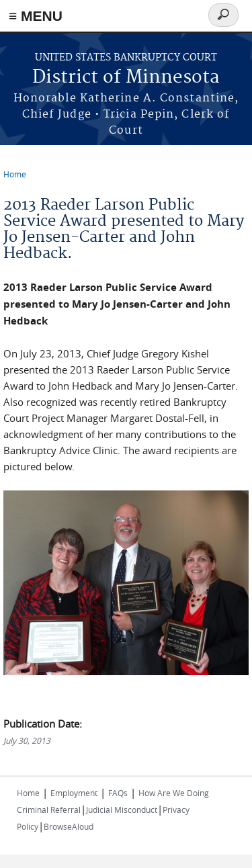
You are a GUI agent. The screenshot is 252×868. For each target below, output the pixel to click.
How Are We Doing (174, 793)
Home (15, 174)
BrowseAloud (69, 826)
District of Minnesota (126, 78)
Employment (74, 793)
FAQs (118, 793)
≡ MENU (36, 16)
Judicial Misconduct (122, 810)
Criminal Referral (49, 810)
